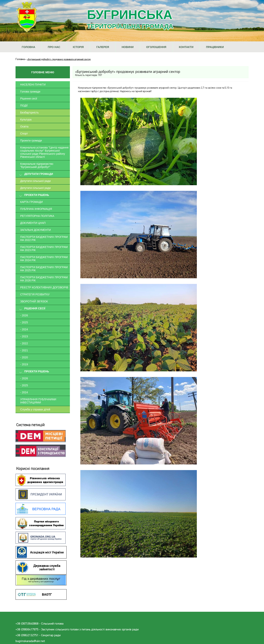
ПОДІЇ (24, 106)
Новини (128, 47)
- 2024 (24, 329)
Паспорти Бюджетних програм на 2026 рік (44, 279)
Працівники (215, 47)
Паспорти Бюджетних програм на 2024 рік (44, 259)
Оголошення (156, 47)
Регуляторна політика (37, 216)
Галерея (103, 47)
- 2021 (24, 350)
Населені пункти (33, 85)
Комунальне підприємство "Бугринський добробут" (37, 165)
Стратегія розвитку (35, 294)
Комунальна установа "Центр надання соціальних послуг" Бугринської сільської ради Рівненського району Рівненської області (44, 152)
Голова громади (30, 92)
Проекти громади (31, 140)
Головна (28, 47)
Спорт (24, 134)
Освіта (24, 127)
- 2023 (24, 336)
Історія (78, 47)
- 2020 (24, 357)
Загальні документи (36, 230)
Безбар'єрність (29, 113)
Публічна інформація (36, 209)
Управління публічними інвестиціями (38, 401)
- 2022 (24, 343)
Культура (26, 120)
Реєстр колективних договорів (44, 287)
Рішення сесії (29, 99)
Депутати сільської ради (35, 181)
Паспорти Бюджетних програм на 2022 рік (44, 238)
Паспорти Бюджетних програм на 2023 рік (44, 249)
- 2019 (24, 364)
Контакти (186, 47)
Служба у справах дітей (35, 409)
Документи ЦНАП (33, 223)
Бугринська (130, 19)
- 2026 (24, 315)
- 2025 (24, 322)
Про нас (54, 47)
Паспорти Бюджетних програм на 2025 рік (44, 269)
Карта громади (31, 202)
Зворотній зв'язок (34, 301)
